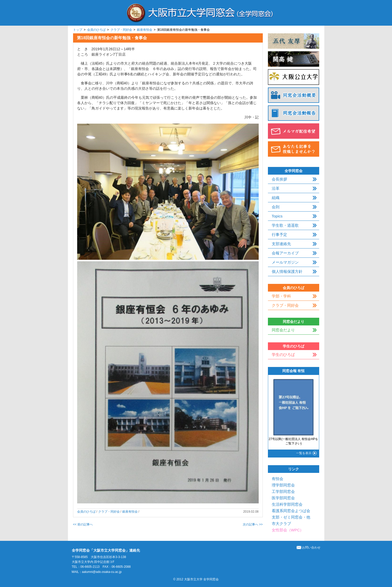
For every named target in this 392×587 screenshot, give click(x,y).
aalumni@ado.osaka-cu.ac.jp (102, 572)
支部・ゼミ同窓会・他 (291, 517)
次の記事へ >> (253, 524)
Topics (277, 216)
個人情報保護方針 (287, 271)
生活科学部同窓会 (287, 504)
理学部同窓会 (283, 485)
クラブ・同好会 (121, 30)
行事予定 (279, 235)
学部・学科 (281, 296)
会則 (276, 207)
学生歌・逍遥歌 (285, 225)
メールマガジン (285, 262)
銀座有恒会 (145, 30)
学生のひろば (283, 355)
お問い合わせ (309, 548)
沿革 (276, 188)
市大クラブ (281, 524)
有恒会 (278, 479)
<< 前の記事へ (83, 524)
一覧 (304, 453)
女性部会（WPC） (288, 530)
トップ (78, 30)
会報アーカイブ (285, 253)
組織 (276, 198)
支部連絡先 (281, 244)
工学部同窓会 (283, 491)
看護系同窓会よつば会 (291, 511)
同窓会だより (283, 330)
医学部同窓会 (283, 498)
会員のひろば (96, 30)
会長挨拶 (279, 179)
